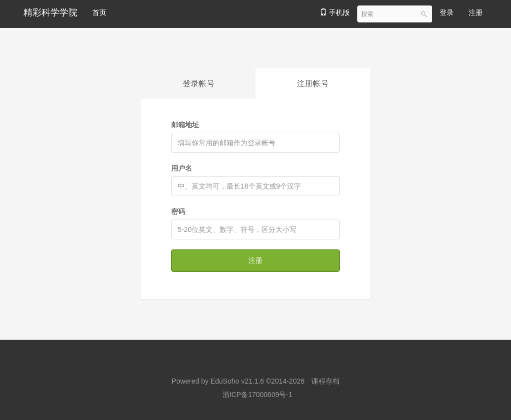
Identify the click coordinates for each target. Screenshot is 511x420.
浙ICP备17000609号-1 (257, 395)
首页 (99, 12)
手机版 (335, 12)
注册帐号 (313, 84)
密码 (178, 211)
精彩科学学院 (50, 12)
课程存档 (325, 381)
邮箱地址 (185, 125)
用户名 (182, 168)
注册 (476, 12)
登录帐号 (199, 84)
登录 (447, 12)
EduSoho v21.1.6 (237, 381)
